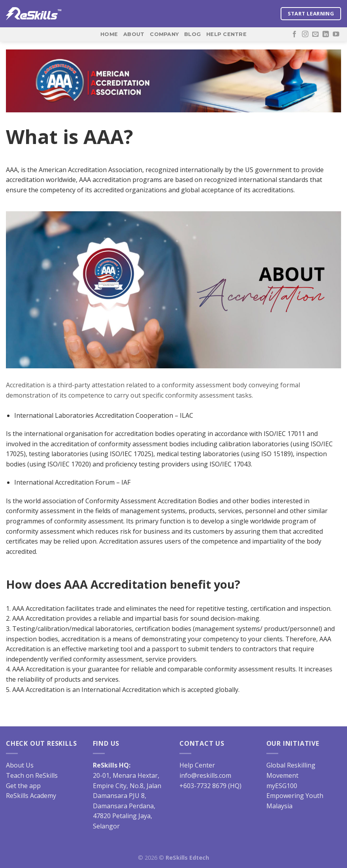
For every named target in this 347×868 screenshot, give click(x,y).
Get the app (23, 786)
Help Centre (226, 34)
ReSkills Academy (31, 796)
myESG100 (282, 786)
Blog (192, 34)
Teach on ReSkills (32, 775)
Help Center (197, 765)
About (134, 34)
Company (164, 34)
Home (109, 34)
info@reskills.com (205, 775)
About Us (20, 765)
